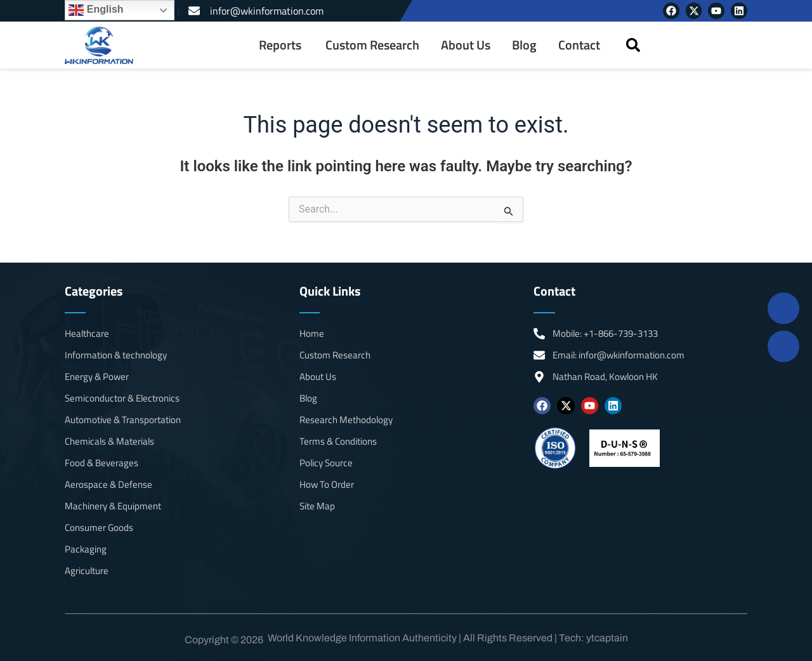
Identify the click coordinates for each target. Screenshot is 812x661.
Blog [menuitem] (524, 45)
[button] (633, 45)
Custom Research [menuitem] (372, 45)
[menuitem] (281, 45)
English (96, 10)
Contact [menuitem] (579, 45)
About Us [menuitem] (466, 45)
